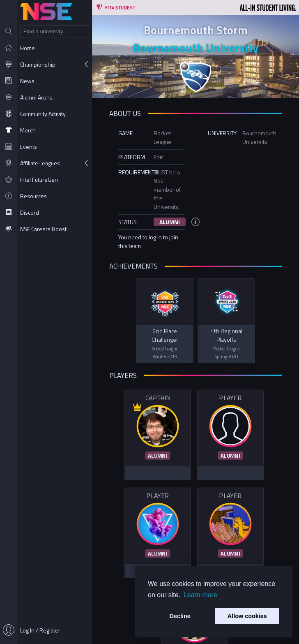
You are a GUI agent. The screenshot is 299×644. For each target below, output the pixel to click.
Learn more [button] (200, 595)
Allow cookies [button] (247, 616)
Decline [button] (180, 616)
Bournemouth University (196, 47)
